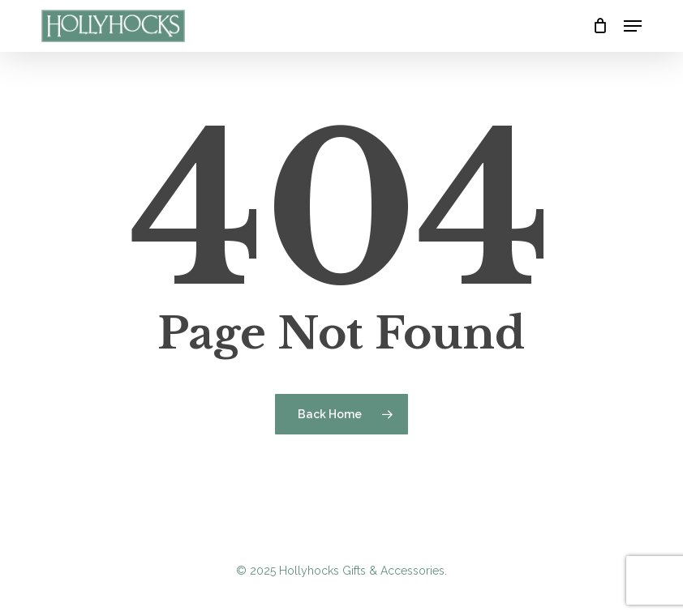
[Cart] (600, 26)
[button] (633, 26)
